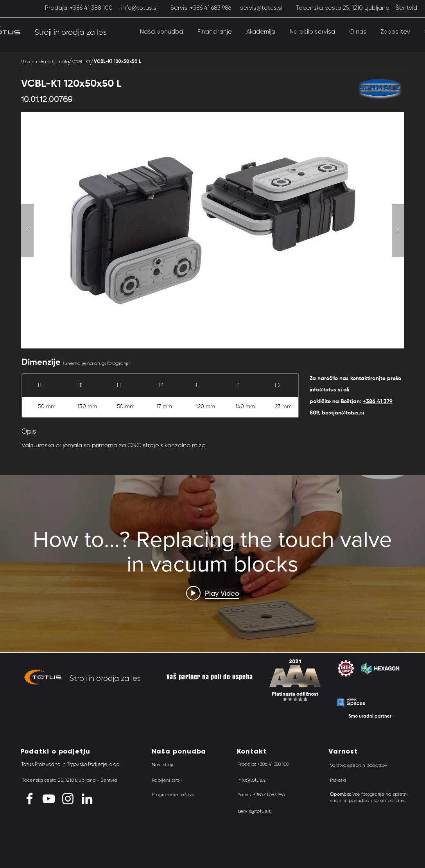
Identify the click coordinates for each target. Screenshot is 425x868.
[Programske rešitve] (173, 795)
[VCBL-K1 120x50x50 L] (117, 62)
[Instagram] (68, 799)
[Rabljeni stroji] (167, 780)
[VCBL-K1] (81, 62)
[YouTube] (49, 799)
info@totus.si (326, 390)
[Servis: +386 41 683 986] (201, 8)
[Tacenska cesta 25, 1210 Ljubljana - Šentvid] (356, 8)
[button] (162, 32)
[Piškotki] (338, 780)
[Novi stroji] (162, 764)
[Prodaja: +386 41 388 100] (79, 8)
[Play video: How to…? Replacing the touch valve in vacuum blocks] (213, 593)
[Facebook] (30, 799)
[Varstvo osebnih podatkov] (359, 765)
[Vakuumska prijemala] (45, 62)
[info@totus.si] (139, 8)
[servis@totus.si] (261, 8)
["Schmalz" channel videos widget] (212, 564)
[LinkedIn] (87, 799)
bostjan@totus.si (343, 413)
